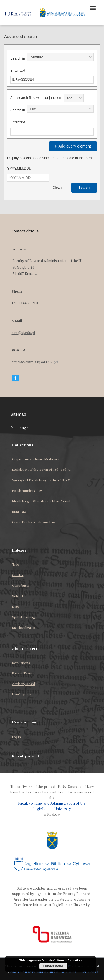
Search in (18, 58)
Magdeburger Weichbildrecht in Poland (41, 501)
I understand (53, 966)
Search (84, 188)
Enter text (18, 71)
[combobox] (60, 57)
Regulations (21, 663)
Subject (18, 596)
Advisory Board (24, 684)
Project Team (22, 673)
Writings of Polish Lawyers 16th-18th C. (42, 480)
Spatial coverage (25, 617)
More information (69, 960)
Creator (18, 575)
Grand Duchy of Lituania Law (34, 522)
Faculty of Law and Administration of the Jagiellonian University (52, 806)
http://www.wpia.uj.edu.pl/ (35, 362)
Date (16, 607)
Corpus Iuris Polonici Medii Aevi (36, 459)
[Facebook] (15, 378)
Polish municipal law (27, 491)
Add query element (72, 146)
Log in (17, 737)
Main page (20, 428)
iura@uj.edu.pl (23, 333)
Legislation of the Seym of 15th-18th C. (42, 470)
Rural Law (19, 512)
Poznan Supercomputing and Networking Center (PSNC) (54, 972)
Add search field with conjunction (36, 98)
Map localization (25, 628)
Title (16, 564)
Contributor (21, 585)
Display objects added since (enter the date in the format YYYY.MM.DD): (51, 163)
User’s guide (22, 694)
